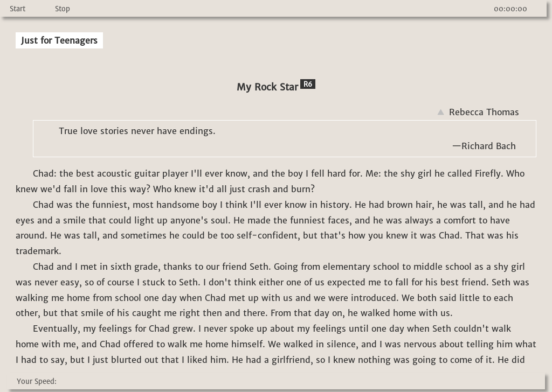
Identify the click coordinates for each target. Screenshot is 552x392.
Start (18, 9)
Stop (63, 9)
